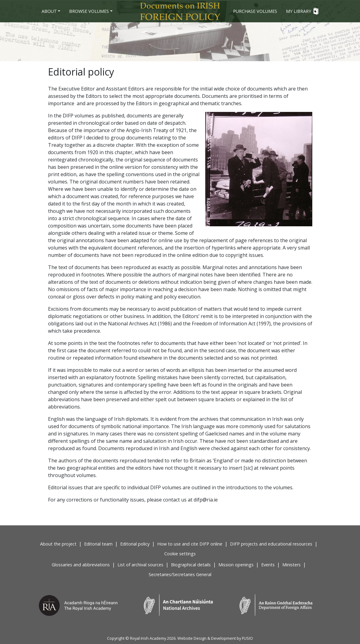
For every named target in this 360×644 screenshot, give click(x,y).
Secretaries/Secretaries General (180, 574)
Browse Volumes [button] (89, 11)
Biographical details (191, 565)
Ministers (291, 565)
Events (268, 565)
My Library (302, 11)
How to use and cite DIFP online (190, 544)
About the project (58, 544)
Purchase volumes (255, 11)
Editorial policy (135, 544)
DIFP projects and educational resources (271, 544)
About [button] (49, 11)
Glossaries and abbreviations (81, 565)
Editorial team (98, 544)
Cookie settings (180, 554)
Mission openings (236, 565)
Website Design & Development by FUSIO (215, 638)
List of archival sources (140, 565)
